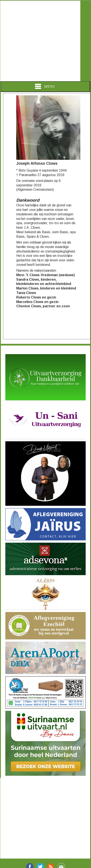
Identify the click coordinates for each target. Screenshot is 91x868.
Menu (45, 86)
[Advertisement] (40, 41)
